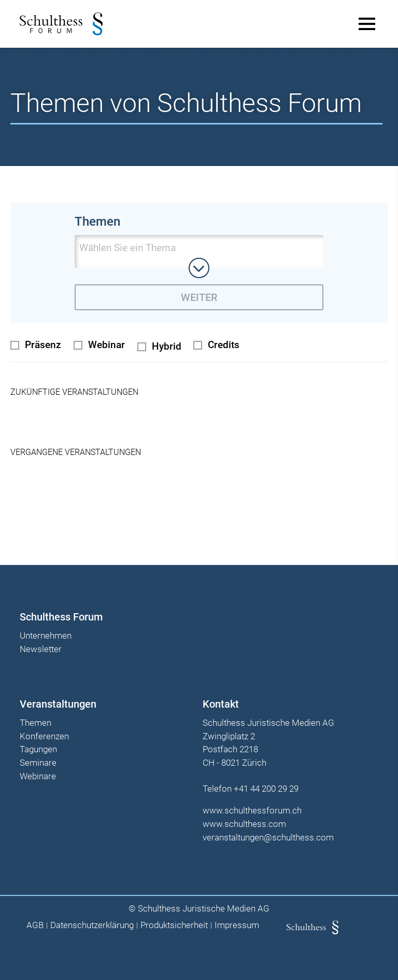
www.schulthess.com (244, 822)
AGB (35, 923)
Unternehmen (47, 634)
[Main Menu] (366, 24)
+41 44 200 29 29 (266, 786)
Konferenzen (45, 734)
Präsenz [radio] (43, 343)
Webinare (39, 775)
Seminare (39, 761)
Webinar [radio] (106, 343)
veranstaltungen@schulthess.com (268, 835)
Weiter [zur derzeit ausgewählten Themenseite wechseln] (199, 297)
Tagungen (39, 748)
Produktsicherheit (174, 923)
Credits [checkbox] (224, 343)
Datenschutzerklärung (92, 923)
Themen (37, 721)
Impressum (237, 923)
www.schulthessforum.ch (252, 808)
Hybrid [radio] (167, 344)
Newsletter (42, 647)
